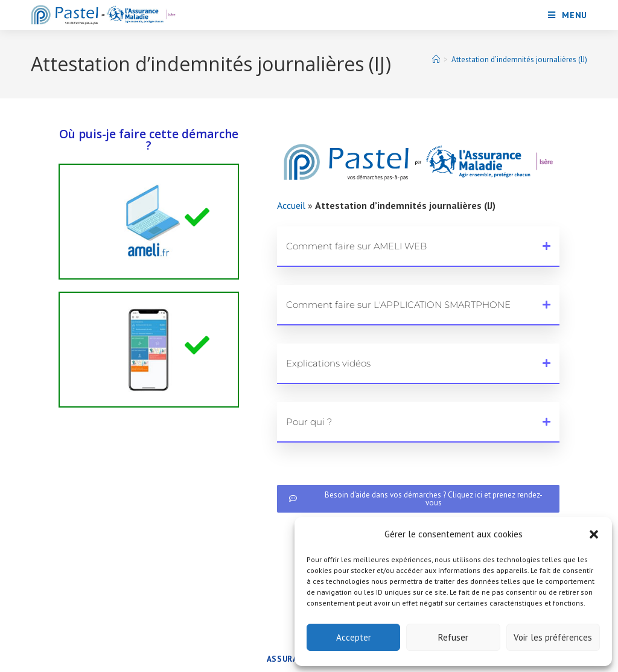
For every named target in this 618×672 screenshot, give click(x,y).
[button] (594, 534)
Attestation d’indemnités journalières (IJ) (519, 59)
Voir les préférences (553, 637)
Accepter (354, 637)
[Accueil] (436, 59)
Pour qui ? (309, 422)
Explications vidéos (328, 363)
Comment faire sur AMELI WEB (356, 246)
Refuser (453, 637)
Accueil (291, 205)
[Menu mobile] (568, 15)
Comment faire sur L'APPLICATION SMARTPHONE (398, 305)
